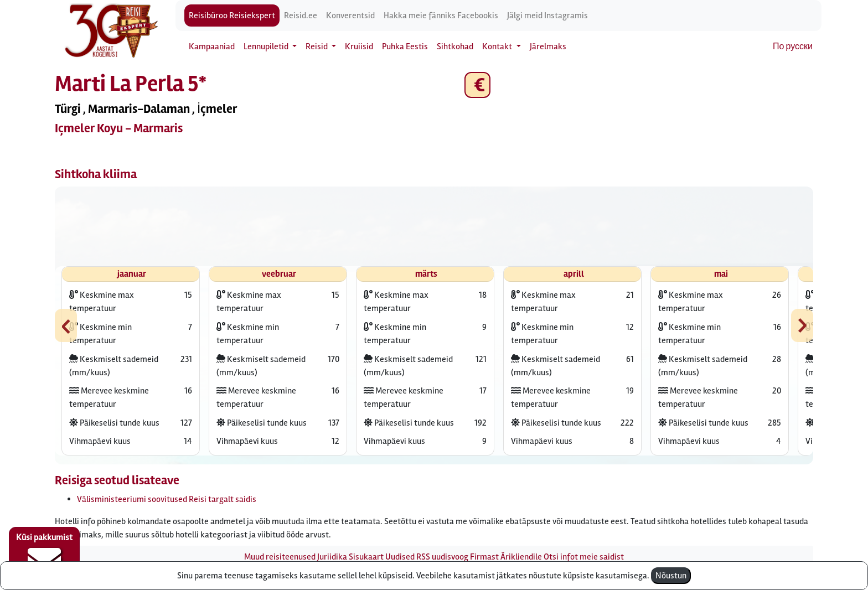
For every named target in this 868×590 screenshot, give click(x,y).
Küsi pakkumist (44, 555)
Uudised (400, 557)
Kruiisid (359, 46)
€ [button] (477, 85)
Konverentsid (350, 15)
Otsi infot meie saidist (584, 557)
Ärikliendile (521, 557)
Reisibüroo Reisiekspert (232, 15)
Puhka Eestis (405, 46)
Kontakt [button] (498, 46)
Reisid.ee (301, 15)
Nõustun (671, 576)
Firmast (484, 557)
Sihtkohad (455, 46)
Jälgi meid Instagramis (547, 15)
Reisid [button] (317, 46)
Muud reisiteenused (280, 557)
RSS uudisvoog (442, 557)
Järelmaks (548, 46)
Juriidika (332, 557)
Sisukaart (366, 557)
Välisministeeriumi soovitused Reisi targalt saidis (167, 499)
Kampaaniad (212, 46)
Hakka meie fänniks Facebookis (441, 15)
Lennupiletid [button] (267, 46)
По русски (793, 46)
